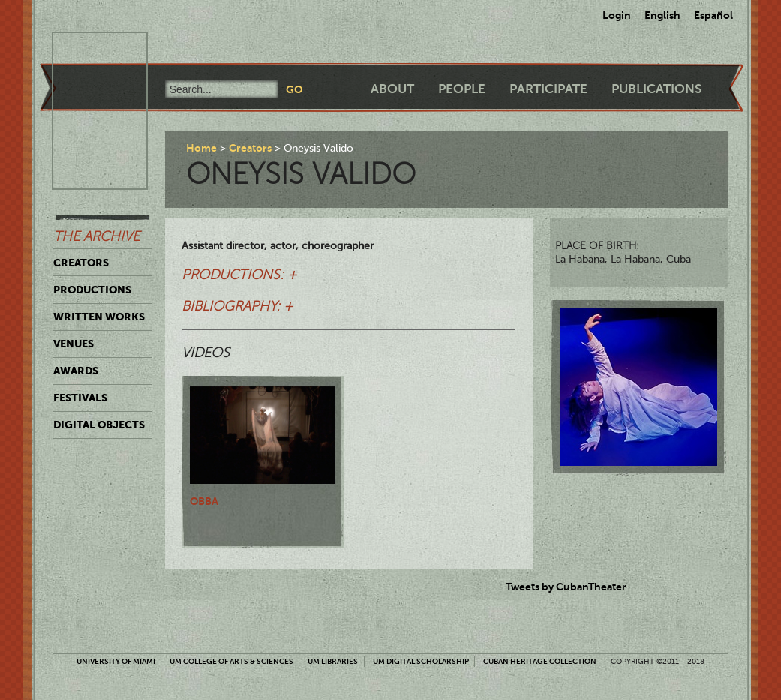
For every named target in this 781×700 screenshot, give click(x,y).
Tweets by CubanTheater (566, 587)
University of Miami (116, 661)
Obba (204, 501)
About (392, 89)
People (462, 89)
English (662, 15)
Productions (92, 290)
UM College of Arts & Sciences (231, 661)
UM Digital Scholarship (421, 661)
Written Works (99, 317)
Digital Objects (99, 425)
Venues (74, 344)
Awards (76, 371)
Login (617, 15)
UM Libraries (333, 661)
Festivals (80, 398)
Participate (548, 89)
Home (201, 148)
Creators (81, 263)
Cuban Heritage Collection (540, 661)
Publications (656, 89)
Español (713, 15)
